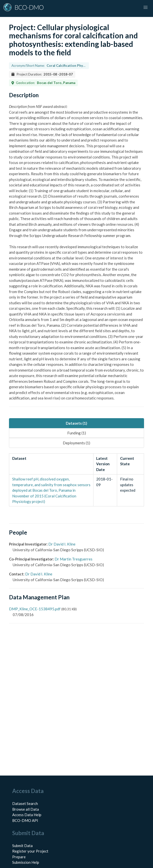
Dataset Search (25, 803)
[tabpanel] (76, 480)
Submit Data (22, 846)
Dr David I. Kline (62, 544)
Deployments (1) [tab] (76, 443)
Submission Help (26, 862)
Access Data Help (27, 815)
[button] (146, 7)
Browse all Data (26, 809)
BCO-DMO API (25, 820)
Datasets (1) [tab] (76, 423)
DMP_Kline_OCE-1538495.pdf (35, 609)
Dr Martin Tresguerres (74, 559)
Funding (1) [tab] (77, 433)
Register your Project (30, 851)
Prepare (19, 857)
